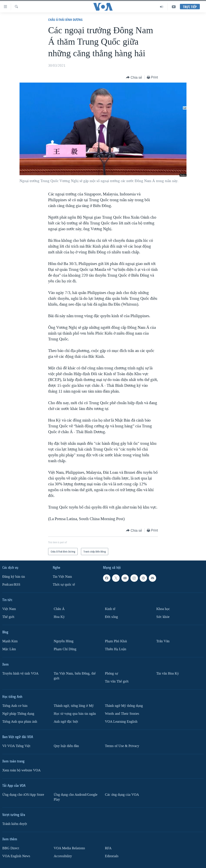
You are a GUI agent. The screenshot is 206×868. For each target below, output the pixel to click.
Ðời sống (111, 617)
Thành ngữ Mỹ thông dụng (124, 706)
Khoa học (163, 609)
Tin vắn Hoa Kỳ (168, 673)
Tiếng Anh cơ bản (15, 706)
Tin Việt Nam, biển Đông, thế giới (75, 676)
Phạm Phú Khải (116, 641)
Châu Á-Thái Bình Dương (65, 20)
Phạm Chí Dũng (65, 649)
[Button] (134, 78)
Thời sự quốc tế (64, 585)
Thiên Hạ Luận (116, 649)
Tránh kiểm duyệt (15, 824)
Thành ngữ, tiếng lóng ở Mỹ (74, 706)
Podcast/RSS (11, 585)
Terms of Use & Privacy (122, 746)
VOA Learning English (121, 722)
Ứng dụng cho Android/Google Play (76, 797)
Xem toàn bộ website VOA (21, 770)
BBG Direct (11, 848)
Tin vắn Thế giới (117, 681)
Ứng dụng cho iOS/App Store (23, 795)
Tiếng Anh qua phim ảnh (20, 722)
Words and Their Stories (122, 714)
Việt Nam (9, 609)
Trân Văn (163, 641)
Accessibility (63, 856)
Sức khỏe (163, 617)
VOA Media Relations (69, 848)
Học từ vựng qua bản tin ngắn (75, 714)
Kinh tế (110, 609)
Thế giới (8, 617)
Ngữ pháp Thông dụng (18, 714)
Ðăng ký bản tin (14, 577)
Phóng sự (112, 673)
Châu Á (59, 609)
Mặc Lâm (9, 649)
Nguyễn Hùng (64, 641)
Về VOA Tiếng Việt (16, 746)
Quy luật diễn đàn (66, 746)
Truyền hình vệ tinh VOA (20, 673)
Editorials (112, 856)
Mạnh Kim (10, 641)
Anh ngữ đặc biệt (66, 722)
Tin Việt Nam (62, 577)
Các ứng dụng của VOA (122, 795)
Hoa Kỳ (59, 617)
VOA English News (16, 856)
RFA (108, 848)
